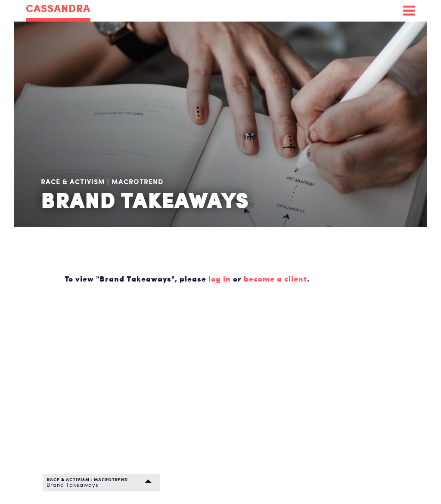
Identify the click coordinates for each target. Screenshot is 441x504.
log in (220, 279)
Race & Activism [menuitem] (74, 182)
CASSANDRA (58, 9)
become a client (275, 279)
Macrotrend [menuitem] (137, 182)
